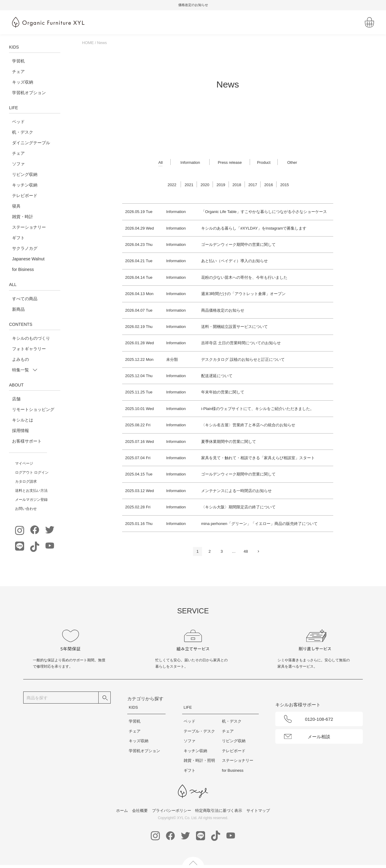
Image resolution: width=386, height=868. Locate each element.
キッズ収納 (23, 82)
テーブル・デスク (199, 731)
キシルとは (23, 420)
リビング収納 (25, 174)
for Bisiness (23, 269)
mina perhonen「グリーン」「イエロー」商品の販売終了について (259, 524)
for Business (233, 770)
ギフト (18, 238)
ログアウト (24, 472)
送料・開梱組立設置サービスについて (234, 327)
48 (246, 551)
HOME (88, 43)
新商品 (18, 309)
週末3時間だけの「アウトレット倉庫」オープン (243, 294)
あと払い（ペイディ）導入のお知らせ (234, 261)
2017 (253, 185)
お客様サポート (27, 441)
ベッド (18, 122)
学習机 (18, 61)
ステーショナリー (29, 227)
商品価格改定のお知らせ (223, 310)
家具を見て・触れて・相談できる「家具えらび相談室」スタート (258, 458)
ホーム (122, 811)
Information (190, 162)
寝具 (16, 206)
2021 (189, 185)
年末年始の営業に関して (223, 392)
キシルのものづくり (31, 338)
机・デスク (23, 132)
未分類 (172, 359)
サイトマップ (258, 811)
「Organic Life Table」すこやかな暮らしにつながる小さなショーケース (264, 212)
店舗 (16, 399)
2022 (172, 185)
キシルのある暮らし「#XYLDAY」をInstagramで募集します (254, 228)
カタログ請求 (26, 482)
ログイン (41, 472)
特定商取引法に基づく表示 (219, 811)
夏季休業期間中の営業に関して (229, 442)
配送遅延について (217, 376)
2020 (205, 185)
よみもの (21, 359)
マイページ (24, 463)
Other (292, 162)
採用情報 (21, 431)
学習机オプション (29, 93)
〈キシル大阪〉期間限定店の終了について (238, 507)
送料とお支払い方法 (31, 491)
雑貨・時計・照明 (199, 760)
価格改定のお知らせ (242, 5)
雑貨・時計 (23, 217)
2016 (269, 185)
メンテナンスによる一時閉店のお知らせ (236, 491)
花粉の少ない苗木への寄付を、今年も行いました (244, 277)
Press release (230, 162)
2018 (237, 185)
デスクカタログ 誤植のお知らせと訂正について (243, 359)
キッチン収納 (25, 185)
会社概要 (140, 811)
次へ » (258, 553)
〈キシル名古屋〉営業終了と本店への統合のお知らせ (248, 425)
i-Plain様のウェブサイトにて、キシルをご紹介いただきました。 (258, 409)
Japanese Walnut (28, 259)
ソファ (18, 164)
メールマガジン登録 (31, 500)
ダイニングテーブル (31, 143)
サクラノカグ (25, 248)
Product (264, 162)
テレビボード (25, 196)
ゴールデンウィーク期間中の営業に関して (238, 245)
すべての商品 (25, 299)
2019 (221, 185)
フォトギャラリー (29, 349)
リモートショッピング (33, 409)
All (160, 162)
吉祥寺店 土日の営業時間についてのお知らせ (241, 343)
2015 (285, 185)
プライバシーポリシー (172, 811)
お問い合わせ (26, 509)
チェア (18, 72)
